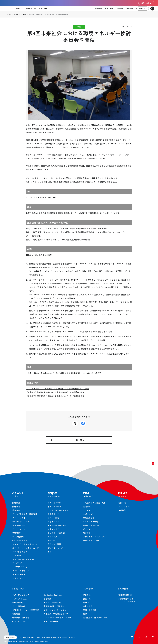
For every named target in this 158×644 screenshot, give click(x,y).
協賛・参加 (109, 9)
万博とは (19, 9)
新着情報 (98, 9)
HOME (9, 14)
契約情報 (130, 9)
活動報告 (17, 14)
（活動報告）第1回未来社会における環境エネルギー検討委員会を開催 (55, 392)
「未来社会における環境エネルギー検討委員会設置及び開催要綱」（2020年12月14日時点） (65, 373)
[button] (151, 470)
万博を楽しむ (31, 9)
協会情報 (120, 9)
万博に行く (43, 9)
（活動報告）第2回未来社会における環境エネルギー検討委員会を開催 (55, 396)
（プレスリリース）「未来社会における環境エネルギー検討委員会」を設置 (57, 389)
